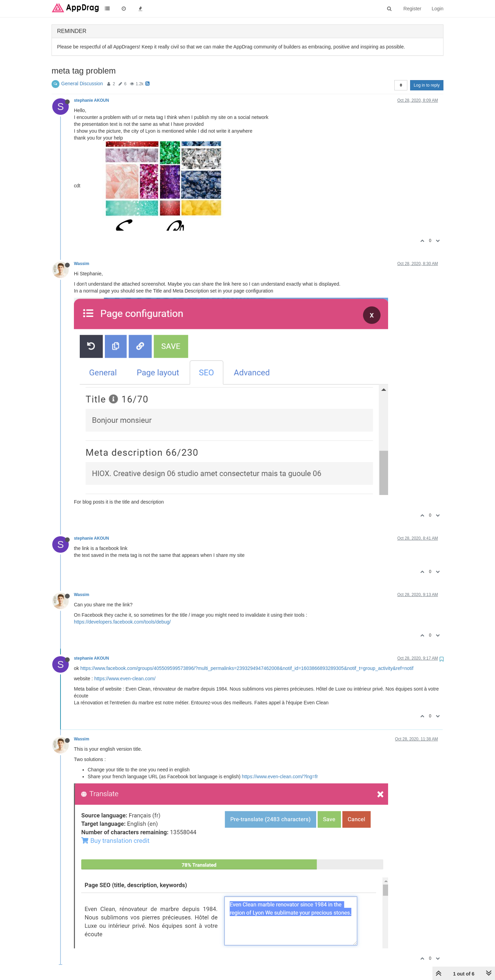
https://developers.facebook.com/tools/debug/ (122, 622)
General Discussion (82, 84)
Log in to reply (427, 85)
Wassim (82, 264)
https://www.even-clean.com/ (125, 679)
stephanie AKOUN (91, 100)
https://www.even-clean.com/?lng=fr (280, 777)
